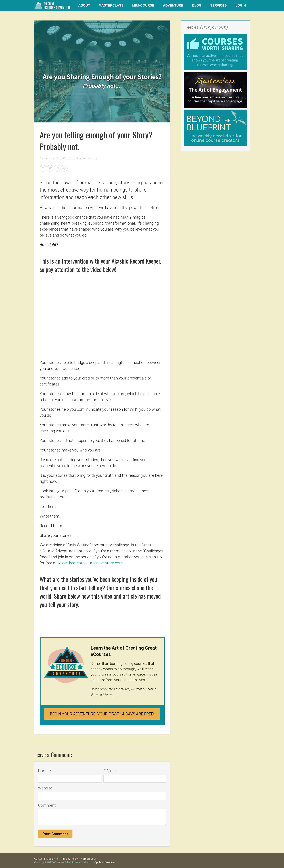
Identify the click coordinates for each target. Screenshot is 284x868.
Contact (39, 859)
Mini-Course (143, 5)
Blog (197, 5)
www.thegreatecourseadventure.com (90, 563)
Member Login (89, 859)
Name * (45, 771)
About (84, 5)
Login (241, 5)
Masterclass (111, 5)
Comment (47, 805)
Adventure (173, 5)
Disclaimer (52, 859)
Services (219, 5)
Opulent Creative (105, 862)
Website (45, 788)
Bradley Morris (87, 158)
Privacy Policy (70, 859)
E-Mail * (110, 771)
